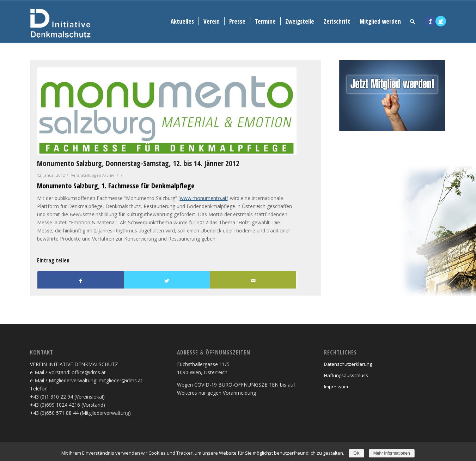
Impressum (336, 387)
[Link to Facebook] (430, 21)
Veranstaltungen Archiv (92, 175)
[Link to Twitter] (441, 21)
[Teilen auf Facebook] (81, 281)
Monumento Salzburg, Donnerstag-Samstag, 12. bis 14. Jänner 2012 (138, 163)
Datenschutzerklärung (348, 364)
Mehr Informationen (392, 453)
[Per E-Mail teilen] (253, 281)
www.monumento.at (203, 198)
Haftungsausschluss (346, 375)
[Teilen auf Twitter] (167, 281)
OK (356, 453)
